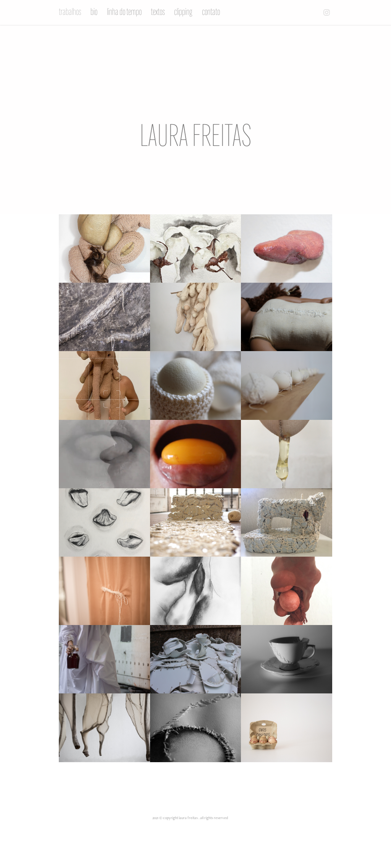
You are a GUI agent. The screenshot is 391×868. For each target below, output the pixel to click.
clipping (183, 12)
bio (94, 12)
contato (211, 12)
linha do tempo (124, 12)
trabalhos (70, 12)
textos (158, 12)
